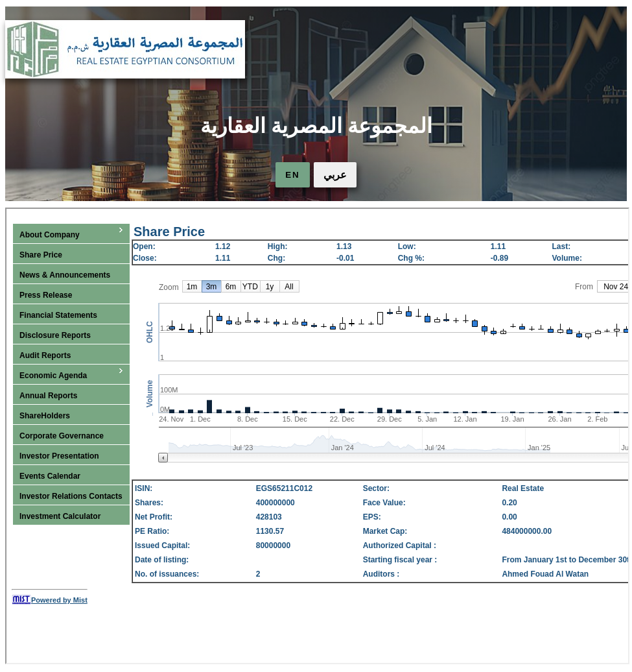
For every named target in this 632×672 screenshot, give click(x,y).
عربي (335, 175)
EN (293, 175)
